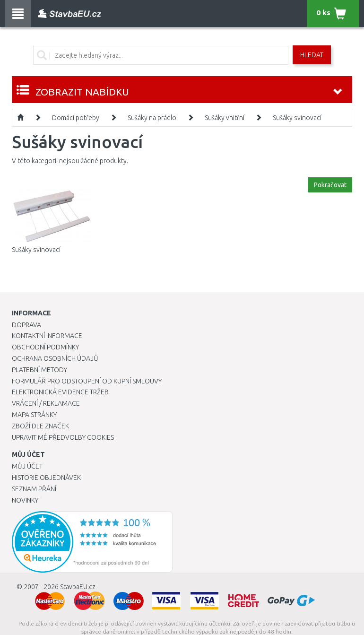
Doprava (26, 325)
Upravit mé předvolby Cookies (63, 437)
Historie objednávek (46, 478)
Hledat (312, 55)
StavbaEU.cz (78, 587)
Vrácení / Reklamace (46, 403)
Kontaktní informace (47, 336)
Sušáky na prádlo (152, 118)
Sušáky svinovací (297, 118)
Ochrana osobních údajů (55, 358)
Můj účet (27, 466)
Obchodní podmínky (45, 347)
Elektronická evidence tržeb (60, 392)
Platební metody (39, 370)
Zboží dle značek (40, 426)
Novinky (25, 500)
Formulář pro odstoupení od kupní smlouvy (87, 381)
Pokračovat (330, 185)
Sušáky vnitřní (225, 118)
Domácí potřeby (76, 118)
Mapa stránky (34, 415)
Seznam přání (34, 489)
